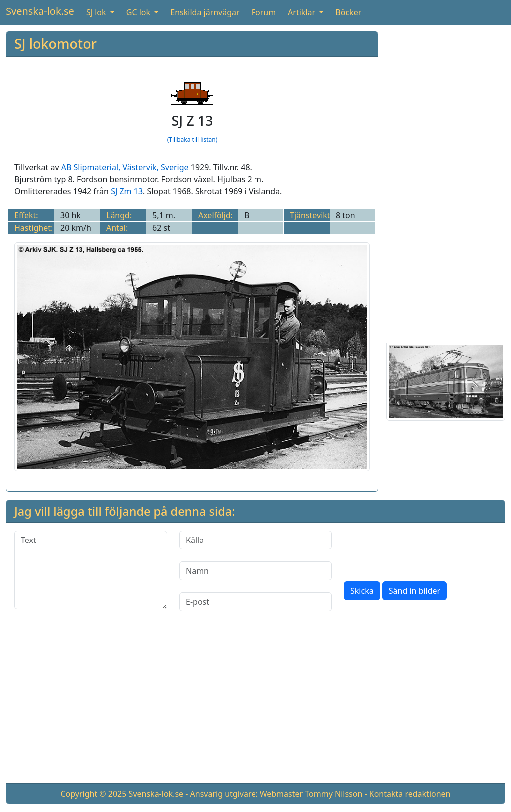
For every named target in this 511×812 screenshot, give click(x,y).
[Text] (91, 570)
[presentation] (420, 550)
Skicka (362, 591)
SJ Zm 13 (127, 191)
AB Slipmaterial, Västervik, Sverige (125, 167)
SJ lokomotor (56, 44)
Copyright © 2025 (93, 794)
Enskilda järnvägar (205, 12)
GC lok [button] (139, 12)
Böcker (348, 12)
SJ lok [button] (97, 12)
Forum (264, 12)
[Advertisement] (446, 181)
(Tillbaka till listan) (192, 139)
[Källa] (255, 540)
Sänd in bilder (414, 591)
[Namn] (255, 571)
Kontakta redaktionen (410, 794)
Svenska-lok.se (40, 11)
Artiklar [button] (303, 12)
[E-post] (255, 602)
